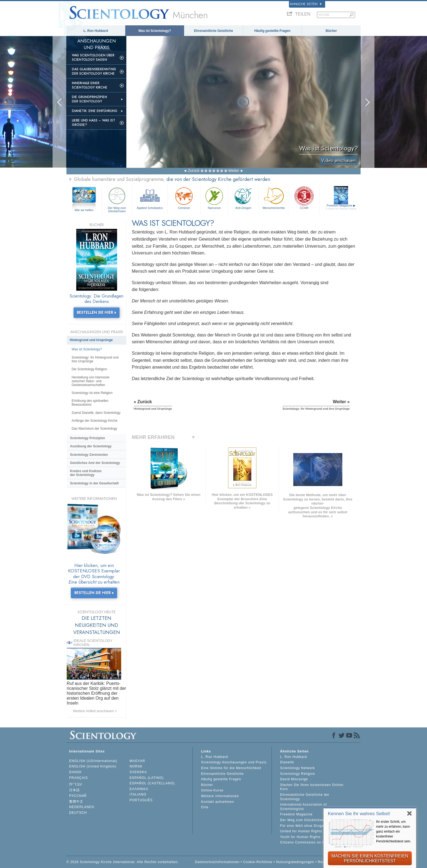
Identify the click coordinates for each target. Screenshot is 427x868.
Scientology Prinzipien (88, 438)
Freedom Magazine (341, 207)
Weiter (234, 171)
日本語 (74, 790)
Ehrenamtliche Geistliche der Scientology (305, 797)
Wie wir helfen (84, 210)
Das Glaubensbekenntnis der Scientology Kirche (94, 71)
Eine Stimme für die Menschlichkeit (231, 768)
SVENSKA (138, 772)
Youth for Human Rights (300, 837)
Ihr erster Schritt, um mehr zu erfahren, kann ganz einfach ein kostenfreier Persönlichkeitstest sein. (394, 831)
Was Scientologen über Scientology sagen (93, 57)
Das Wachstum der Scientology (94, 429)
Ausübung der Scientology (91, 446)
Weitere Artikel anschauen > (95, 711)
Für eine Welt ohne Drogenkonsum (309, 826)
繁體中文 (76, 802)
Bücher (331, 31)
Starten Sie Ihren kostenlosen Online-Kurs (312, 787)
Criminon (184, 198)
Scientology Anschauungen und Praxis (234, 762)
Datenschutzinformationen (217, 862)
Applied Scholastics (150, 198)
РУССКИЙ (78, 796)
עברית (76, 784)
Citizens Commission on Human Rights (313, 842)
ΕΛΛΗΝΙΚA (139, 789)
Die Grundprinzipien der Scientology (89, 99)
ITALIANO (138, 794)
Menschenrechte (274, 198)
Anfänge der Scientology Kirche (94, 421)
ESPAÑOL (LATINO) (147, 778)
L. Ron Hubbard (96, 31)
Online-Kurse (212, 790)
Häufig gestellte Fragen (272, 31)
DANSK (75, 772)
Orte (205, 807)
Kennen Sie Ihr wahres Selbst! (359, 814)
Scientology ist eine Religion (92, 393)
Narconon (214, 198)
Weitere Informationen (220, 796)
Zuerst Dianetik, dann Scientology (96, 413)
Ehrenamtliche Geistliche (213, 31)
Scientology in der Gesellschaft (94, 483)
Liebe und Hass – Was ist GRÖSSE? (94, 123)
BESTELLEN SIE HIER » (97, 312)
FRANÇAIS (79, 778)
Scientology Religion (298, 774)
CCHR (304, 198)
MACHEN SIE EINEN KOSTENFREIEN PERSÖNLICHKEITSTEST (370, 858)
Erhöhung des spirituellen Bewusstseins (90, 403)
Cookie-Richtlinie (258, 862)
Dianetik (287, 762)
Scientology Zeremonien (89, 455)
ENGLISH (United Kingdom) (93, 766)
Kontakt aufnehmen (217, 802)
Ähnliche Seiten (306, 4)
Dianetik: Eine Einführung (95, 111)
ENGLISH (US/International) (93, 761)
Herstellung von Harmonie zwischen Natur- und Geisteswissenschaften (91, 381)
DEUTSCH (78, 813)
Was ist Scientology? (155, 31)
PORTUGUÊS (141, 800)
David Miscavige (294, 779)
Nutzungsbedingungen (295, 862)
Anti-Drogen (243, 198)
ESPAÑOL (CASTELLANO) (152, 783)
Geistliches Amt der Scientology (95, 463)
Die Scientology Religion (89, 369)
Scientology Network (297, 768)
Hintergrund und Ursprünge (91, 340)
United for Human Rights (301, 831)
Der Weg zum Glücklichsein (117, 199)
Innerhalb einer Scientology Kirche (90, 85)
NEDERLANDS (82, 807)
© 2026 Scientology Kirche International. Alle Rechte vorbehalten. (123, 862)
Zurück (194, 171)
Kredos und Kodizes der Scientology (86, 473)
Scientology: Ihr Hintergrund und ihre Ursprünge (95, 359)
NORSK (136, 766)
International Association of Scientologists (303, 807)
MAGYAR (137, 761)
